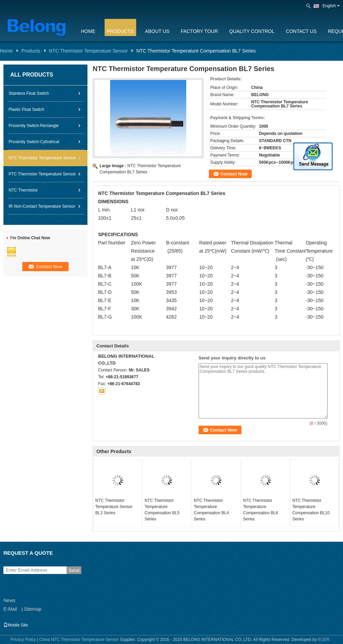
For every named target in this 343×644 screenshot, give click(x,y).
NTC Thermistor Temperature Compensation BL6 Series (261, 510)
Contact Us (301, 31)
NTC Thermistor (23, 190)
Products (120, 31)
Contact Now (234, 174)
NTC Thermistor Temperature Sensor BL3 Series (114, 507)
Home (88, 31)
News (9, 600)
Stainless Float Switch (29, 93)
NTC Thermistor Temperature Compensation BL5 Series (162, 510)
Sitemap (32, 609)
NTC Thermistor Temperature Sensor (88, 51)
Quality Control (252, 31)
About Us (157, 31)
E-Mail (10, 609)
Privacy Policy (23, 640)
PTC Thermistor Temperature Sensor (42, 174)
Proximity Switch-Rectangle (34, 126)
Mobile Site (16, 625)
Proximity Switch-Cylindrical (34, 142)
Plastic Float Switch (26, 110)
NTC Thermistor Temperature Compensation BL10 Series (311, 510)
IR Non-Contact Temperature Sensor (42, 206)
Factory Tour (199, 31)
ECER (324, 640)
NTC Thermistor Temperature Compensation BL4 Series (211, 510)
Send (74, 570)
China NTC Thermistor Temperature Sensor (79, 640)
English (331, 6)
